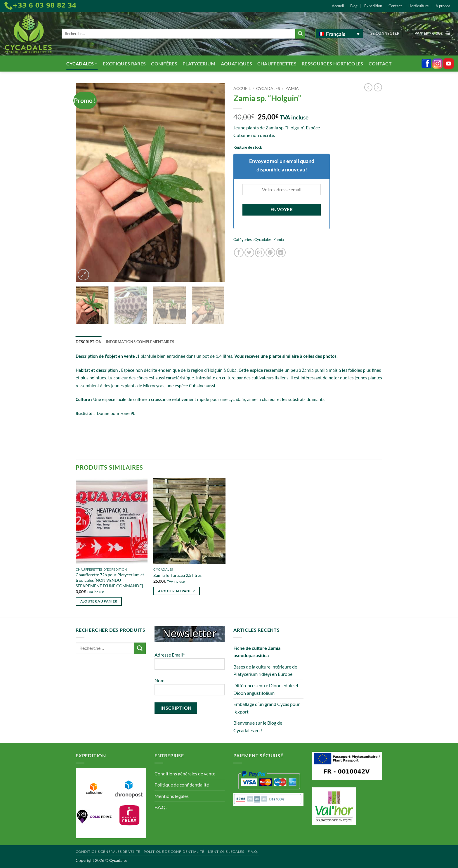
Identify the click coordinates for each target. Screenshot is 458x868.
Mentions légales (172, 796)
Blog (354, 6)
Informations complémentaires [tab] (140, 342)
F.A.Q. (161, 807)
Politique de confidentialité (182, 785)
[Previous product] (378, 87)
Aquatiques (236, 64)
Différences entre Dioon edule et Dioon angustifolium (266, 689)
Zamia (292, 88)
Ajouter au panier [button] (99, 601)
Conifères (164, 64)
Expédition (373, 6)
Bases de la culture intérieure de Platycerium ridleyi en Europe (265, 670)
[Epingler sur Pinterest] (270, 252)
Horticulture (419, 6)
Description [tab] (89, 342)
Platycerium (199, 64)
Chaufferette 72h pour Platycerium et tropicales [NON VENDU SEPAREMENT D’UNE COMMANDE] (110, 580)
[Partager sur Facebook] (239, 252)
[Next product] (368, 87)
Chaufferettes (277, 64)
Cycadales (82, 64)
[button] (385, 34)
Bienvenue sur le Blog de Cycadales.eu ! (258, 726)
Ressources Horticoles (333, 64)
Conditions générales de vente (185, 774)
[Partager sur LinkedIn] (281, 252)
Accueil (338, 6)
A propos (443, 6)
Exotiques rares (124, 64)
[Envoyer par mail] (260, 252)
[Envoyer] (300, 34)
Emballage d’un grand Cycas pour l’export (267, 708)
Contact (395, 6)
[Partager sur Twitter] (249, 252)
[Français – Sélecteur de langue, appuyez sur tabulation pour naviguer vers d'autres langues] (339, 34)
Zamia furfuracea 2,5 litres (177, 575)
